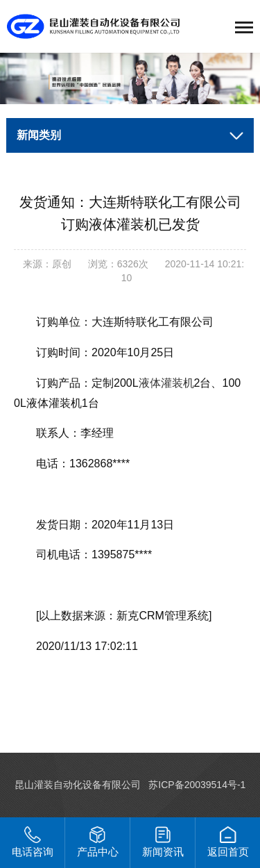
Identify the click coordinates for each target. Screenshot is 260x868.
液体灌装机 (166, 383)
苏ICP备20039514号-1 (197, 785)
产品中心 (98, 842)
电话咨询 (33, 842)
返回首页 (228, 842)
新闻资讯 (163, 842)
